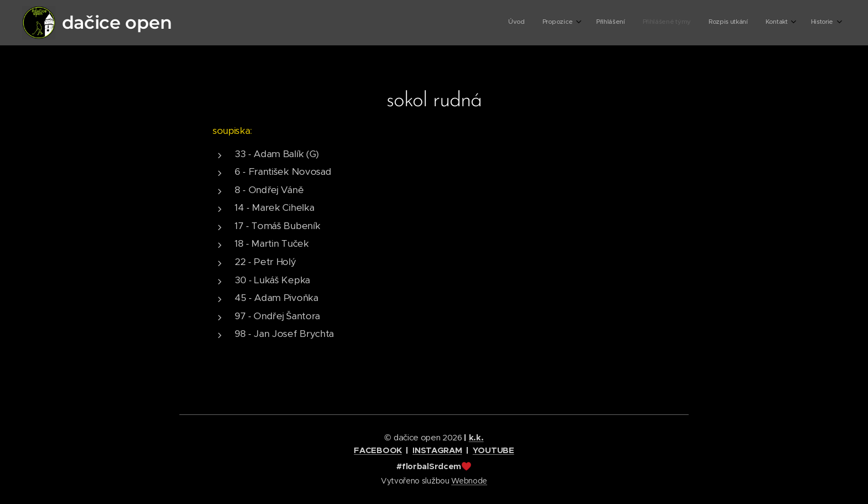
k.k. (476, 437)
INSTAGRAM (437, 450)
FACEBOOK (378, 450)
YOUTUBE (494, 450)
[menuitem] (719, 23)
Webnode (469, 481)
